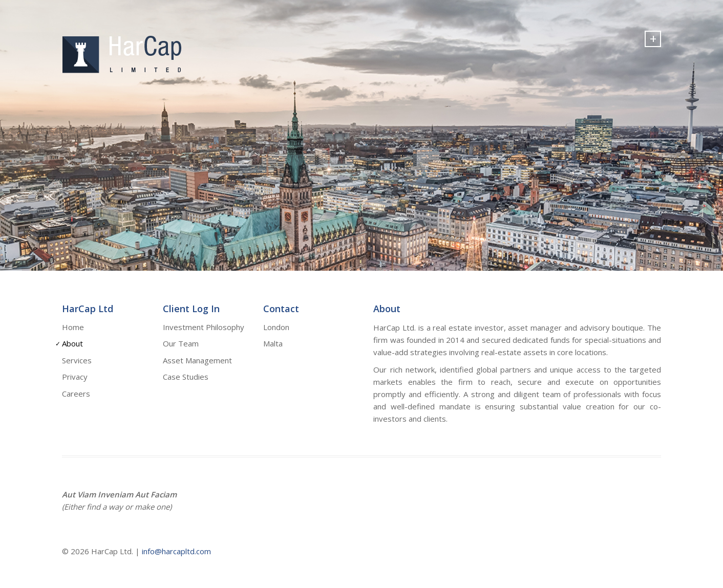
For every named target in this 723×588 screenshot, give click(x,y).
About (72, 343)
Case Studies (186, 377)
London (276, 327)
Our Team (181, 343)
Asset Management (197, 360)
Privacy (75, 377)
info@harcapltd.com (176, 551)
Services (77, 360)
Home (73, 327)
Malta (273, 343)
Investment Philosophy (204, 327)
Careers (76, 394)
